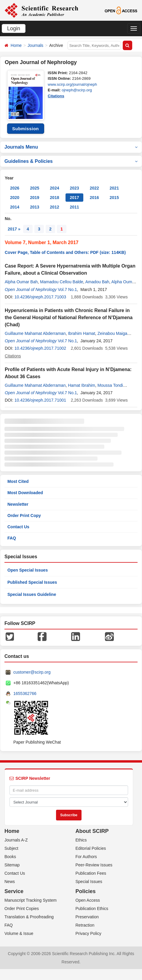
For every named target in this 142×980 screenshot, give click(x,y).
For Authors (86, 857)
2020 (15, 198)
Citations (56, 96)
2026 (15, 188)
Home (16, 45)
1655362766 (25, 693)
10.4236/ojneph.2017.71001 (40, 400)
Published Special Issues (32, 582)
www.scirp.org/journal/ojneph (72, 84)
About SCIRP (92, 831)
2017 (74, 198)
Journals (35, 45)
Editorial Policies (91, 848)
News (10, 882)
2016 (94, 198)
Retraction (85, 925)
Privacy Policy (88, 933)
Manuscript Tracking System (31, 900)
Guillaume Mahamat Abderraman (35, 333)
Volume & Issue (19, 933)
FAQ (12, 538)
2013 (35, 207)
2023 (74, 188)
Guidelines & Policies (71, 161)
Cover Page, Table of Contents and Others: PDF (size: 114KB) (65, 252)
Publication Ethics (92, 909)
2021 (114, 188)
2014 (15, 207)
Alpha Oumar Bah (21, 282)
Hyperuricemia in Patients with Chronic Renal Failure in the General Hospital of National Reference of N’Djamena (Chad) (69, 318)
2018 (54, 198)
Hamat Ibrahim (82, 385)
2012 (54, 207)
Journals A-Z (16, 840)
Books (10, 857)
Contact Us (18, 527)
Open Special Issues (28, 570)
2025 (35, 188)
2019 (35, 198)
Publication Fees (91, 873)
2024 (54, 188)
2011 (74, 207)
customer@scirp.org (32, 672)
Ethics (81, 840)
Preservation (87, 917)
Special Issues (89, 882)
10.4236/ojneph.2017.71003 (40, 297)
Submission (25, 129)
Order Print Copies (22, 909)
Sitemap (12, 865)
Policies (86, 891)
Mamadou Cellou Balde (62, 282)
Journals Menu (71, 147)
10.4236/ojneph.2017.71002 (40, 348)
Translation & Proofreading (29, 917)
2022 (94, 188)
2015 (114, 198)
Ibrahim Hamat (82, 333)
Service (14, 891)
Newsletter (18, 504)
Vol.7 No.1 (67, 289)
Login (14, 28)
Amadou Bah (97, 282)
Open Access (88, 900)
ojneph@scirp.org (77, 90)
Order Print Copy (24, 516)
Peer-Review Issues (94, 865)
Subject (11, 848)
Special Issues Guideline (32, 594)
